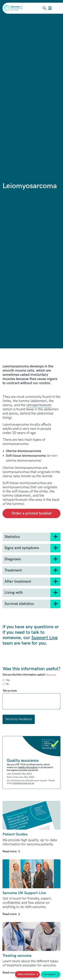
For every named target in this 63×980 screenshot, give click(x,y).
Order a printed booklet (32, 513)
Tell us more (10, 691)
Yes (8, 680)
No (7, 684)
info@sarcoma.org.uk (23, 783)
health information (28, 767)
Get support (50, 974)
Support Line (45, 638)
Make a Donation (27, 974)
